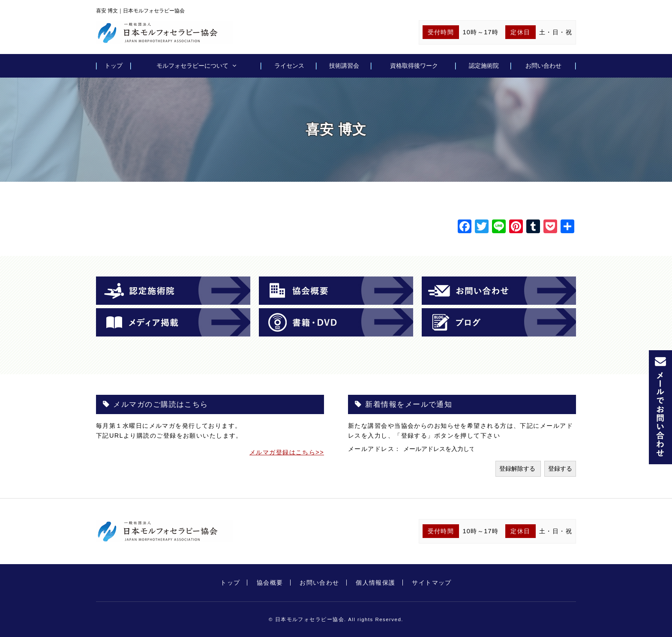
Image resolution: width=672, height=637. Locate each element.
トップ (114, 66)
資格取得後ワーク (414, 66)
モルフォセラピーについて (192, 66)
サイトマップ (432, 583)
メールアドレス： (376, 449)
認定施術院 (484, 66)
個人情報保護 (376, 583)
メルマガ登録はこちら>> (287, 452)
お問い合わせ (543, 66)
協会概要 (270, 583)
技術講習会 (344, 66)
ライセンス (289, 66)
